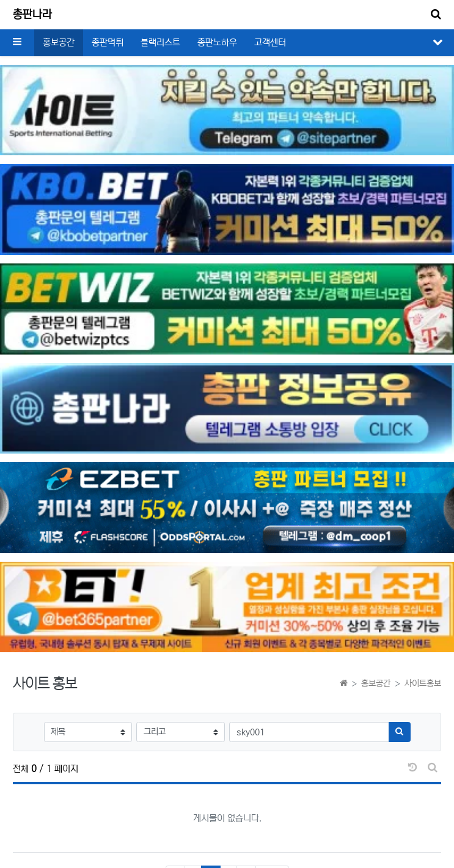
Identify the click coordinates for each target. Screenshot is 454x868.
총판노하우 (217, 42)
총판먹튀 (108, 42)
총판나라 (32, 15)
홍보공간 (59, 42)
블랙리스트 (160, 42)
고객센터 (270, 42)
